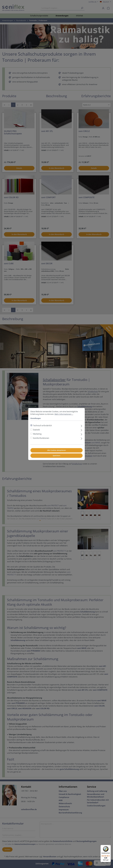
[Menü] (109, 846)
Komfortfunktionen (41, 438)
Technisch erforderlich (42, 426)
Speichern (56, 456)
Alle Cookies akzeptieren (56, 450)
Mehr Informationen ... (64, 414)
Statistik (36, 430)
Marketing (37, 434)
